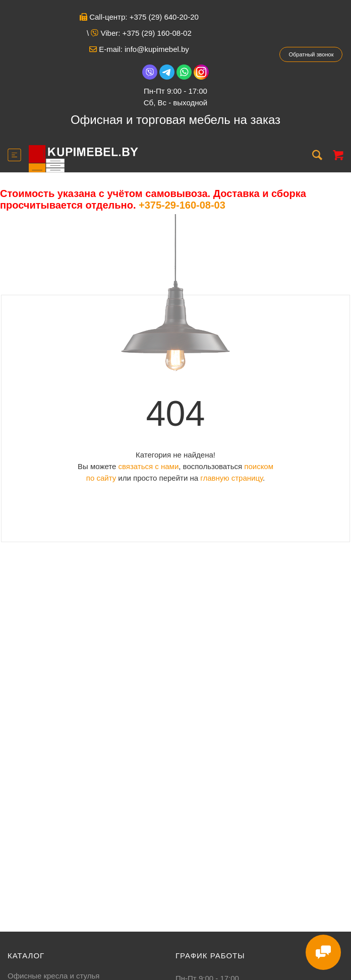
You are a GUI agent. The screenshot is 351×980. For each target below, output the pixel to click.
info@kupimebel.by (157, 49)
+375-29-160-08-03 (182, 205)
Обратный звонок (311, 54)
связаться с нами (148, 466)
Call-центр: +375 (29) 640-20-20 (139, 17)
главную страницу (231, 478)
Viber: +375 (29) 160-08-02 (141, 33)
